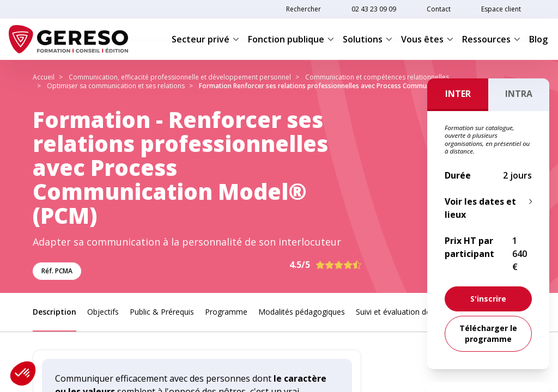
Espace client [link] (501, 9)
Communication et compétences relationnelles (377, 77)
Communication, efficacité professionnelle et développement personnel (180, 77)
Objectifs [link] (103, 312)
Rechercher (304, 9)
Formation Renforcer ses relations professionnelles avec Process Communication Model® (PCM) (348, 86)
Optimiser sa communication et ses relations (116, 86)
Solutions (368, 39)
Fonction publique (291, 39)
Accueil (44, 77)
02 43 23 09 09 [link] (374, 9)
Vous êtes (427, 39)
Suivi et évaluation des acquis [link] (407, 312)
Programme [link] (226, 312)
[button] (23, 373)
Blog (538, 39)
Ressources (491, 39)
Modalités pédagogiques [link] (302, 312)
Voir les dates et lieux (480, 208)
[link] (488, 299)
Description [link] (54, 312)
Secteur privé (205, 39)
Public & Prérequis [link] (162, 312)
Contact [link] (439, 9)
